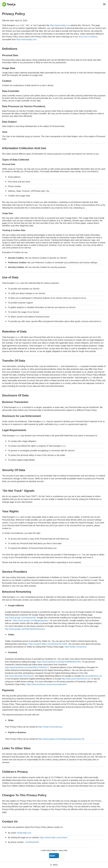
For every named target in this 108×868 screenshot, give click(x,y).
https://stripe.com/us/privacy (50, 727)
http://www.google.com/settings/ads (20, 618)
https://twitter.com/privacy (76, 647)
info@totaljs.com (24, 833)
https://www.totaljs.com (60, 25)
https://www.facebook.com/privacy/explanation (47, 684)
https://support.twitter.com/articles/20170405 (48, 644)
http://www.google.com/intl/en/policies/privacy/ (25, 629)
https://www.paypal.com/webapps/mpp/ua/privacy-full (61, 739)
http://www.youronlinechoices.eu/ (76, 679)
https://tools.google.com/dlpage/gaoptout (31, 620)
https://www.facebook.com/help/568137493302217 (27, 667)
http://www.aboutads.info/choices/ (20, 676)
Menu (54, 865)
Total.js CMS (63, 850)
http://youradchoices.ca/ (92, 676)
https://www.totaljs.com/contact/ (54, 837)
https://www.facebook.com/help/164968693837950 (59, 662)
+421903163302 (32, 842)
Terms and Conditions (88, 37)
